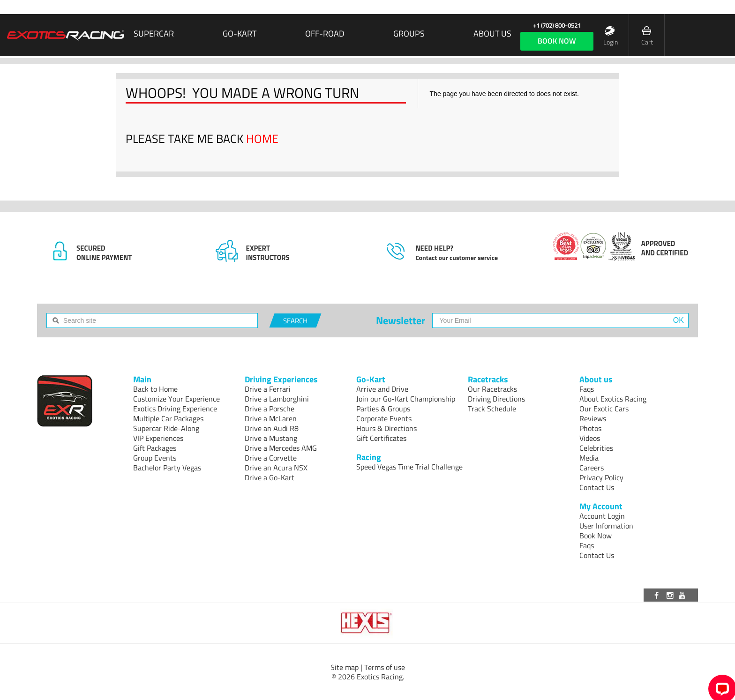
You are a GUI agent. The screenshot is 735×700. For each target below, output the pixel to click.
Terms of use (385, 667)
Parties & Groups (383, 409)
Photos (590, 428)
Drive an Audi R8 (272, 428)
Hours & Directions (386, 428)
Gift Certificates (381, 438)
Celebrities (596, 448)
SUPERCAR (154, 34)
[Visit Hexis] (367, 623)
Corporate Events (384, 418)
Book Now (596, 536)
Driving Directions (496, 399)
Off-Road (325, 34)
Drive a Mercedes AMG (281, 448)
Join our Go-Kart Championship (406, 399)
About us (492, 34)
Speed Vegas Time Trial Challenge (409, 467)
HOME (262, 139)
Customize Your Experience (176, 399)
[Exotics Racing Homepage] (66, 35)
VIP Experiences (158, 438)
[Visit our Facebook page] (658, 595)
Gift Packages (155, 448)
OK (679, 320)
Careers (592, 468)
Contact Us (597, 487)
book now (557, 41)
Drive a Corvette (271, 458)
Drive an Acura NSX (276, 468)
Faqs (587, 389)
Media (589, 458)
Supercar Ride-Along (166, 428)
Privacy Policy (601, 477)
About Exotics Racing (613, 399)
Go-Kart (240, 34)
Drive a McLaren (271, 418)
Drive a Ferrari (268, 389)
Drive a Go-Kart (270, 477)
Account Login (602, 516)
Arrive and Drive (382, 389)
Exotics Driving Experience (175, 409)
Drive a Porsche (270, 409)
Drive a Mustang (271, 438)
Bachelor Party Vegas (167, 468)
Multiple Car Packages (168, 418)
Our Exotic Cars (604, 409)
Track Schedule (492, 409)
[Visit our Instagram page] (671, 595)
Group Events (155, 458)
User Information (606, 526)
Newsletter (401, 320)
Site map (345, 667)
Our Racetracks (492, 389)
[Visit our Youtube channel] (683, 595)
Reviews (593, 418)
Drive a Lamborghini (277, 399)
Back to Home (155, 389)
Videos (590, 438)
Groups (409, 34)
